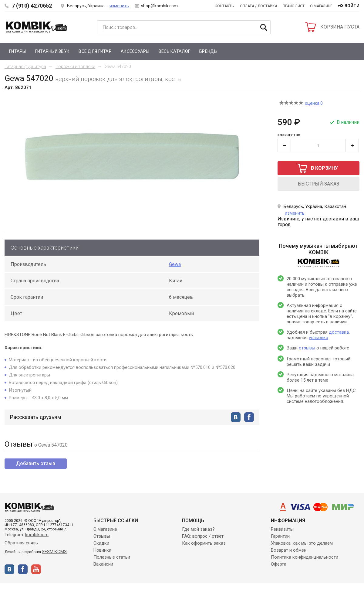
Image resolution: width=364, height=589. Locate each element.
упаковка (318, 338)
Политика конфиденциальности (305, 557)
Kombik (36, 27)
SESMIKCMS (54, 552)
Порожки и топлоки (75, 66)
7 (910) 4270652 (32, 6)
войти (352, 6)
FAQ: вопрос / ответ (203, 536)
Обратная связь (21, 543)
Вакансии (103, 564)
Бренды (208, 51)
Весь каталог (174, 51)
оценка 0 (314, 103)
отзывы (307, 348)
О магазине (321, 6)
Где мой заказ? (198, 529)
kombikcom (37, 535)
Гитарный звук (52, 51)
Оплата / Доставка (259, 6)
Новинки (102, 550)
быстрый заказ (318, 184)
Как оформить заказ (204, 543)
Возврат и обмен (289, 550)
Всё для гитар (95, 51)
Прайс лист (294, 6)
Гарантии (280, 536)
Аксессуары (135, 51)
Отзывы (102, 536)
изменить (119, 6)
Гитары (18, 51)
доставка (339, 332)
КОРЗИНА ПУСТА (340, 27)
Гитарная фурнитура (25, 66)
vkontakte (236, 417)
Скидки (101, 543)
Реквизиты (282, 529)
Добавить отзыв (36, 463)
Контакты (225, 6)
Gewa (175, 264)
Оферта (279, 564)
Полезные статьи (112, 557)
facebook (249, 417)
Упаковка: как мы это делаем (302, 543)
